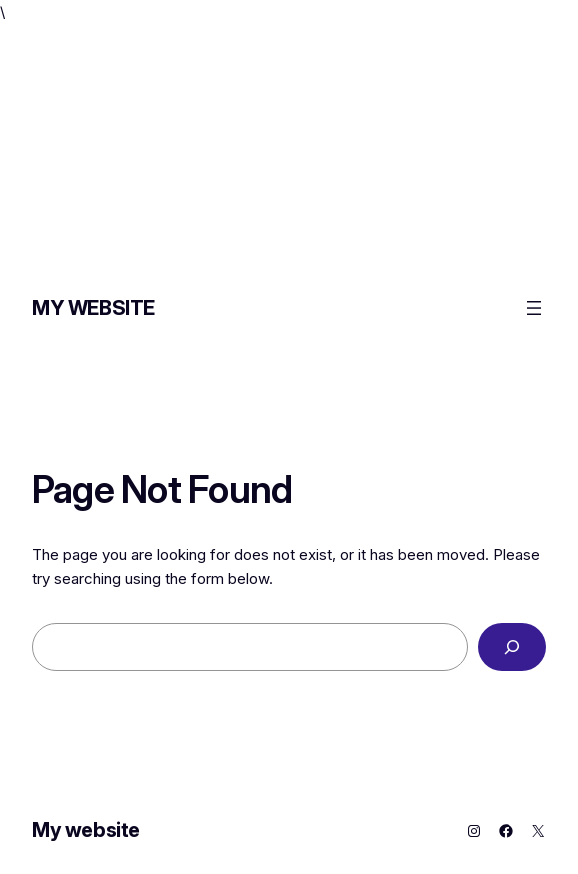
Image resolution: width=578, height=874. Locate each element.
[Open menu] (534, 308)
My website (93, 308)
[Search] (512, 647)
